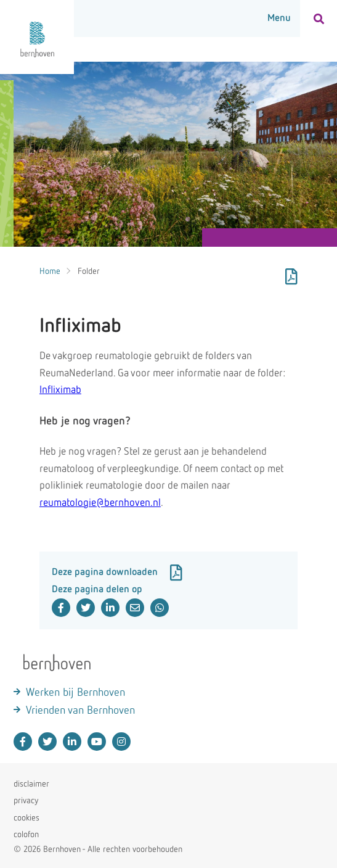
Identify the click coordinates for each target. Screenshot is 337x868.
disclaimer (31, 784)
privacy (26, 801)
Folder (89, 271)
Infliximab (60, 390)
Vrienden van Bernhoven (80, 711)
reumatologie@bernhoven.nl (100, 503)
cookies (26, 818)
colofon (26, 835)
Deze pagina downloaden (117, 572)
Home (50, 271)
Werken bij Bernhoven (75, 693)
